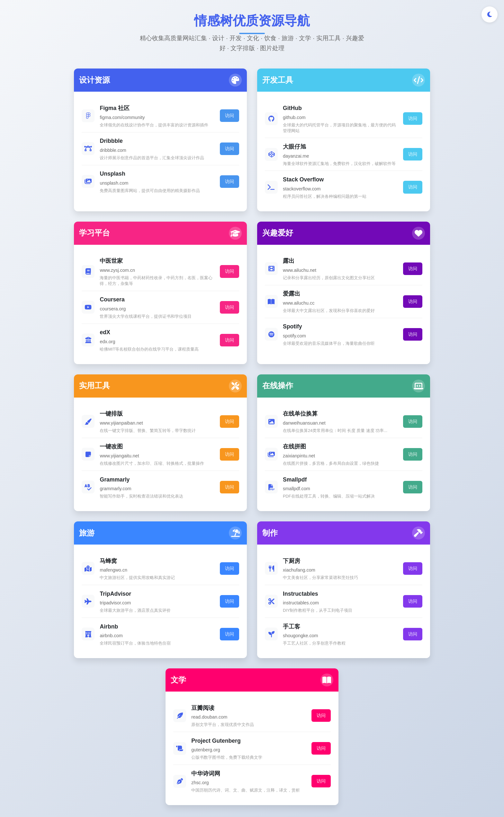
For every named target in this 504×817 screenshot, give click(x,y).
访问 (168, 121)
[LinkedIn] (263, 746)
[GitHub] (241, 746)
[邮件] (285, 746)
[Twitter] (219, 746)
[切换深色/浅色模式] (490, 14)
